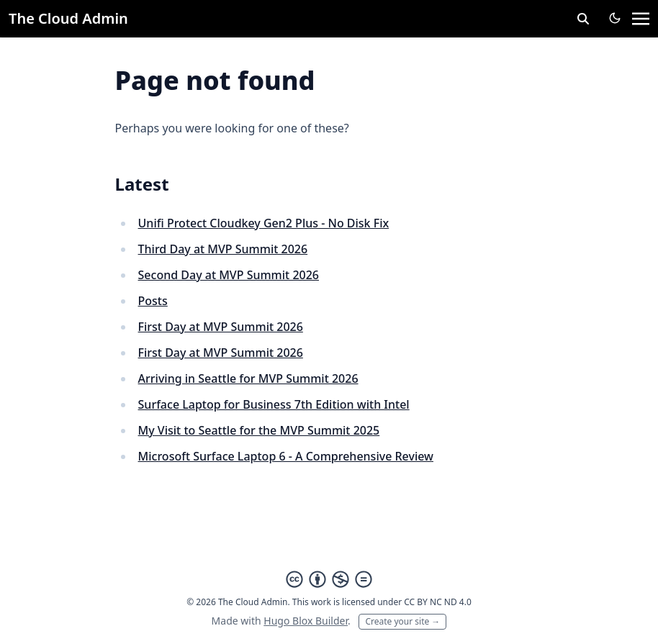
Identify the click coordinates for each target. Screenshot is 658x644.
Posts (153, 301)
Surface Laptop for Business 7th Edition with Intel (274, 404)
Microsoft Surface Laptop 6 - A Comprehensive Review (286, 456)
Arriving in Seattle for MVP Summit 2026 (248, 378)
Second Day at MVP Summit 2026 (229, 275)
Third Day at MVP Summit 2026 (223, 249)
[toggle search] (583, 19)
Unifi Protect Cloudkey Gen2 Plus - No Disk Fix (264, 223)
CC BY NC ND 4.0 (438, 602)
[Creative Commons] (329, 579)
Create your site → (402, 621)
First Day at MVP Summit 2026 (221, 327)
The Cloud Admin (68, 18)
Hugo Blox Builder (306, 621)
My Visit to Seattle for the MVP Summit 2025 (259, 430)
